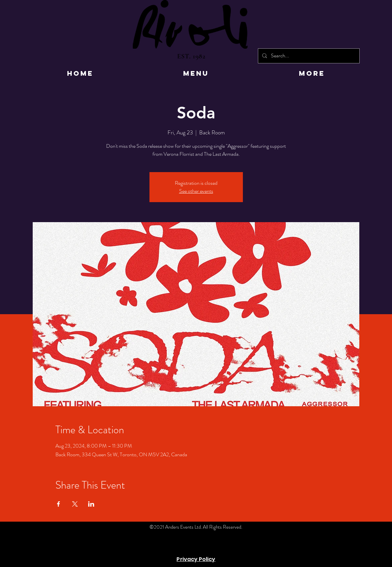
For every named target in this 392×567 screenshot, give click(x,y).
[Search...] (308, 56)
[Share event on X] (75, 504)
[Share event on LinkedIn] (91, 504)
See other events (196, 191)
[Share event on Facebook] (59, 504)
